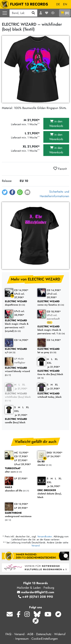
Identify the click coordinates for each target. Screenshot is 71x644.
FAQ (8, 634)
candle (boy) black (19, 421)
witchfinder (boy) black (19, 395)
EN (65, 4)
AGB (30, 634)
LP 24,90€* (54, 456)
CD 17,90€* (21, 456)
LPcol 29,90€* (23, 464)
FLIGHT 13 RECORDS (25, 4)
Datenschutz (44, 634)
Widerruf (60, 634)
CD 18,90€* (54, 312)
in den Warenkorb (56, 124)
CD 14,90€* (21, 290)
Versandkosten (45, 536)
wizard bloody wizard (19, 370)
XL (56, 359)
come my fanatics (52, 303)
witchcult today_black (52, 395)
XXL (49, 363)
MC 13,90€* (21, 453)
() (65, 13)
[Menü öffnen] (5, 13)
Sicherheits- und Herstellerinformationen (54, 194)
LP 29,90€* (21, 508)
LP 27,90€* (21, 460)
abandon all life (19, 489)
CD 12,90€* (21, 504)
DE (58, 4)
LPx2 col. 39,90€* (52, 296)
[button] (5, 192)
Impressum (22, 639)
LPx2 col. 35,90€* (19, 313)
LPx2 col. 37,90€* (19, 296)
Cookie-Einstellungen (45, 639)
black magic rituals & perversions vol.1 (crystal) (19, 326)
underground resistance (19, 515)
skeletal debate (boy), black (52, 494)
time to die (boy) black (52, 373)
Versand (35, 546)
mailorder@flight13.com (36, 592)
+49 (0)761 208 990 (36, 597)
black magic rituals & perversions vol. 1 (52, 330)
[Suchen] (33, 13)
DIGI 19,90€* (55, 453)
